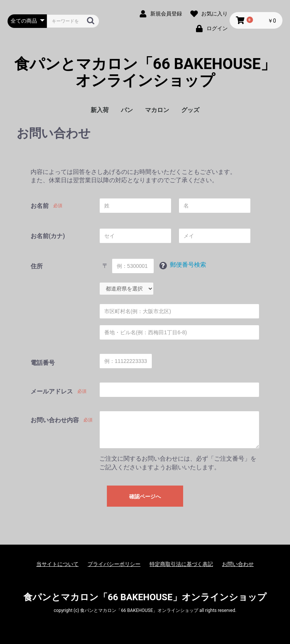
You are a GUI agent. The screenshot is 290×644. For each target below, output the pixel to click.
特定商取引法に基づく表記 (181, 564)
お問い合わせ (238, 564)
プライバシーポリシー (114, 564)
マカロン (157, 110)
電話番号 (43, 363)
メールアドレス (52, 391)
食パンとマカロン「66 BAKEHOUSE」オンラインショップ (145, 72)
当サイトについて (57, 564)
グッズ (190, 110)
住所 (37, 266)
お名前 (40, 206)
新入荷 (100, 110)
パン (127, 110)
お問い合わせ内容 (55, 420)
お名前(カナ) (48, 236)
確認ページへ (145, 496)
